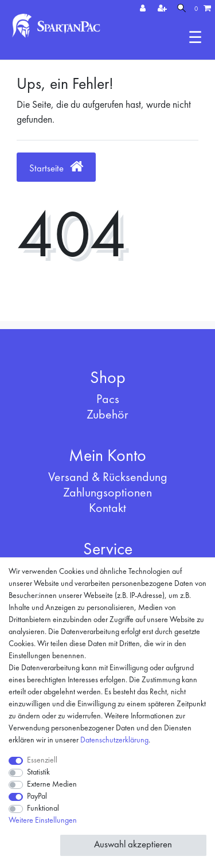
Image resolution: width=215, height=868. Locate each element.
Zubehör (107, 415)
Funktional (43, 808)
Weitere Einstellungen (43, 820)
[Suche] (181, 9)
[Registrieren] (163, 9)
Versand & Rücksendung (108, 478)
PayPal (37, 796)
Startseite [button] (56, 167)
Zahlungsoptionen (107, 493)
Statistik (38, 772)
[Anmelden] (144, 9)
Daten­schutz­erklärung (114, 740)
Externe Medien (52, 784)
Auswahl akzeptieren (133, 845)
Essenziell (42, 760)
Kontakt (107, 509)
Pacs (108, 400)
